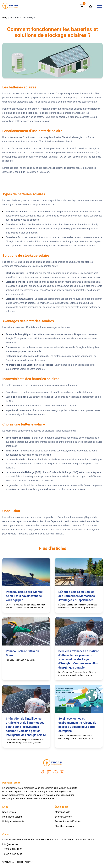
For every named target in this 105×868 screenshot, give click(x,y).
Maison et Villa (63, 812)
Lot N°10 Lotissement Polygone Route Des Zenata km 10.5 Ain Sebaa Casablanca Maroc (48, 840)
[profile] (90, 6)
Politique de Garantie (13, 821)
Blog (5, 18)
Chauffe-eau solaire (65, 826)
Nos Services (9, 812)
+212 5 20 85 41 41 (12, 849)
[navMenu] (99, 6)
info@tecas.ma (10, 844)
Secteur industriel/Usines (68, 821)
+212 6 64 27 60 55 (12, 854)
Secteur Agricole (63, 817)
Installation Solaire (12, 817)
